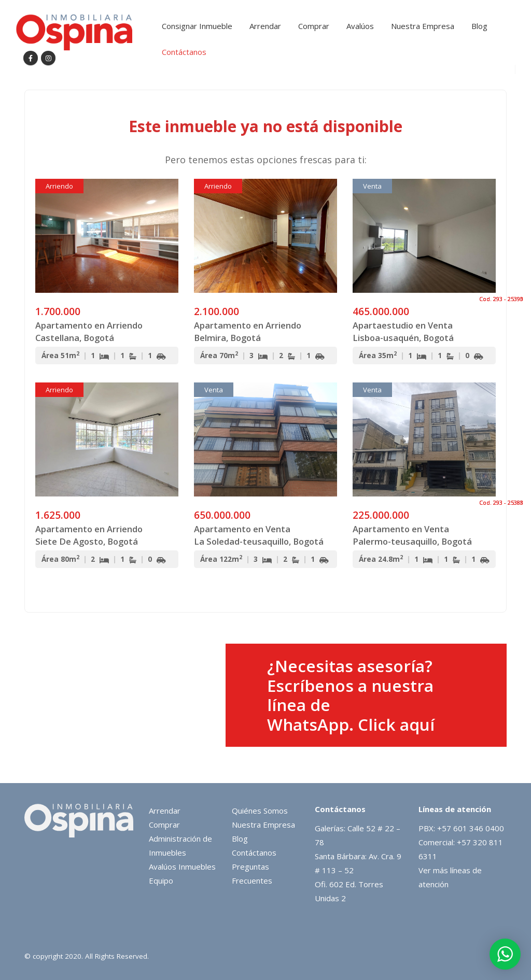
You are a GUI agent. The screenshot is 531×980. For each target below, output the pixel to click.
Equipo (161, 880)
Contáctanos (184, 52)
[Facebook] (31, 58)
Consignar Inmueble (197, 26)
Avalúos (360, 26)
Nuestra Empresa (423, 26)
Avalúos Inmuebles (182, 867)
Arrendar (265, 26)
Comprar (314, 26)
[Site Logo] (74, 32)
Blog (479, 26)
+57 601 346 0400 (471, 828)
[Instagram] (48, 58)
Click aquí (396, 724)
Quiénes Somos (260, 811)
